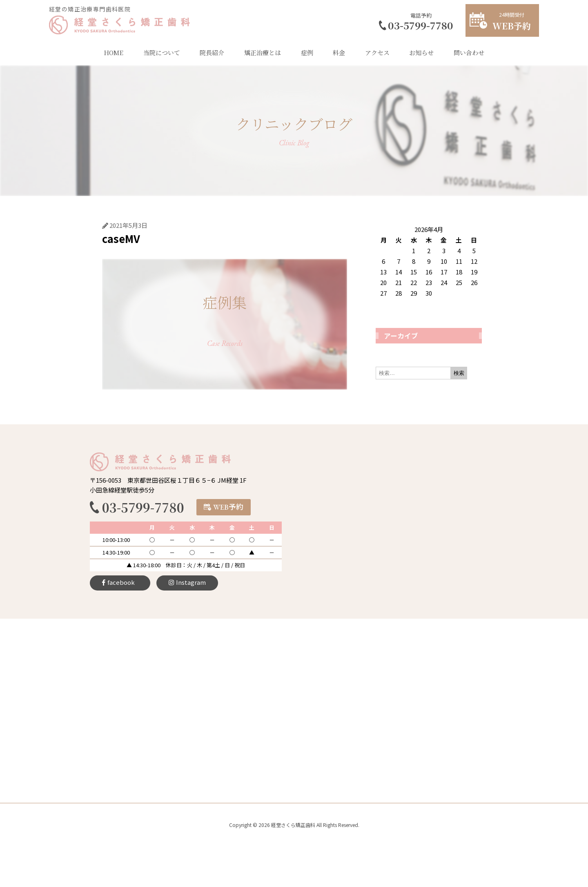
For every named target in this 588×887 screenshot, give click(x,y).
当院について (162, 52)
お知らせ (421, 52)
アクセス (377, 52)
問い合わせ (469, 52)
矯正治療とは (263, 52)
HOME (114, 52)
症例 (307, 52)
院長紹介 (212, 52)
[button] (224, 507)
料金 (339, 52)
